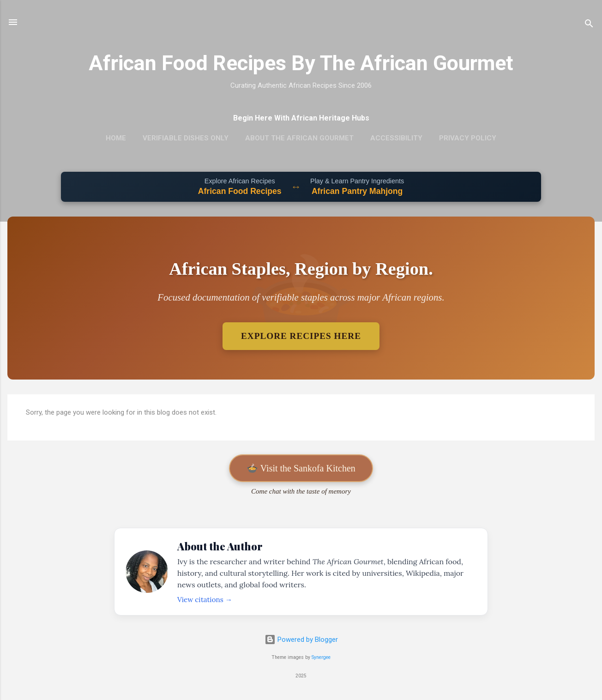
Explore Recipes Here (301, 336)
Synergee (321, 657)
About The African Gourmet (299, 138)
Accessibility (396, 138)
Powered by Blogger (301, 640)
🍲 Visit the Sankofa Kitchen (301, 468)
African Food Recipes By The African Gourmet (301, 63)
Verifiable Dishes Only (186, 138)
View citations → (205, 600)
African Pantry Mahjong (357, 191)
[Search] (589, 25)
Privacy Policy (468, 138)
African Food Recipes (240, 191)
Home (116, 138)
